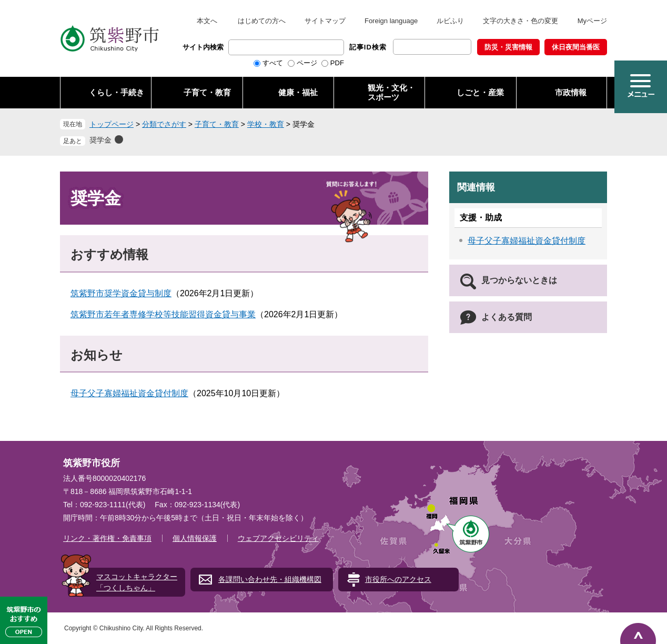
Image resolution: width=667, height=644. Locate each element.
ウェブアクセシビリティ (278, 538)
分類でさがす (164, 124)
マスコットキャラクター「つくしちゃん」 (137, 582)
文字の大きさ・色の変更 (521, 21)
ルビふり (450, 21)
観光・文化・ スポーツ (391, 92)
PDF (337, 63)
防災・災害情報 (508, 47)
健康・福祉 (298, 92)
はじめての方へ (262, 21)
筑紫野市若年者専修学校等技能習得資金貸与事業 (163, 314)
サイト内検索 (203, 47)
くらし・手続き (117, 92)
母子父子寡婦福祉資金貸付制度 (129, 393)
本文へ (207, 21)
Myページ (592, 21)
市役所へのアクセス (398, 579)
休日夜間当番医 (576, 47)
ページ (307, 63)
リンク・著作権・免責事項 (107, 538)
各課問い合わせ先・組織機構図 (270, 579)
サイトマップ (325, 21)
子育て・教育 (207, 92)
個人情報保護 (195, 538)
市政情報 (571, 92)
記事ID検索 (368, 47)
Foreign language (391, 21)
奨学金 (100, 140)
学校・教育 (266, 124)
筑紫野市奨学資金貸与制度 (121, 293)
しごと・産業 (480, 92)
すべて (273, 63)
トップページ (112, 124)
